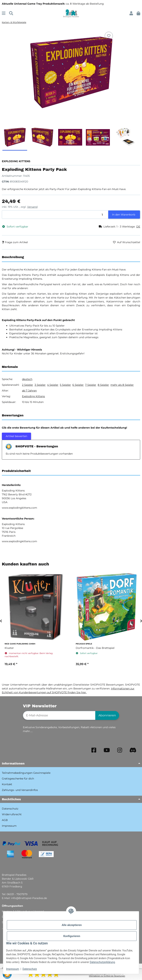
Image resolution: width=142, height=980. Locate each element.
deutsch (27, 379)
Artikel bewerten (16, 436)
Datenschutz (30, 969)
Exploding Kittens (33, 396)
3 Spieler (40, 385)
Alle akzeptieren (72, 925)
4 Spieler (53, 385)
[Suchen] (11, 13)
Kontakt (7, 784)
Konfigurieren (72, 936)
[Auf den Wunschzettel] (109, 36)
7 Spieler (91, 385)
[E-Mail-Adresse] (59, 715)
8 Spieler (103, 385)
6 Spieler (78, 385)
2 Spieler (28, 385)
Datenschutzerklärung (102, 962)
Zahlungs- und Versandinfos (20, 790)
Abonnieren (107, 715)
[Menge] (55, 215)
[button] (131, 13)
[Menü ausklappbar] (4, 13)
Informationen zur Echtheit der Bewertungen (107, 976)
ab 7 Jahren (29, 391)
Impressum (13, 969)
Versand (32, 207)
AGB (5, 820)
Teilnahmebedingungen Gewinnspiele (26, 773)
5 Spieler (65, 385)
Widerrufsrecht (12, 814)
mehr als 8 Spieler (122, 385)
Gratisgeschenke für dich (18, 779)
